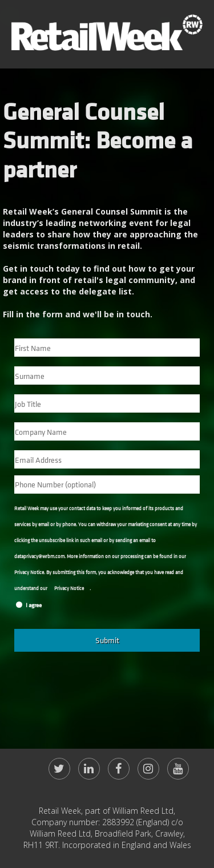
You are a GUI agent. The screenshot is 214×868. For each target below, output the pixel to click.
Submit (107, 640)
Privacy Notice (69, 589)
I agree (34, 605)
